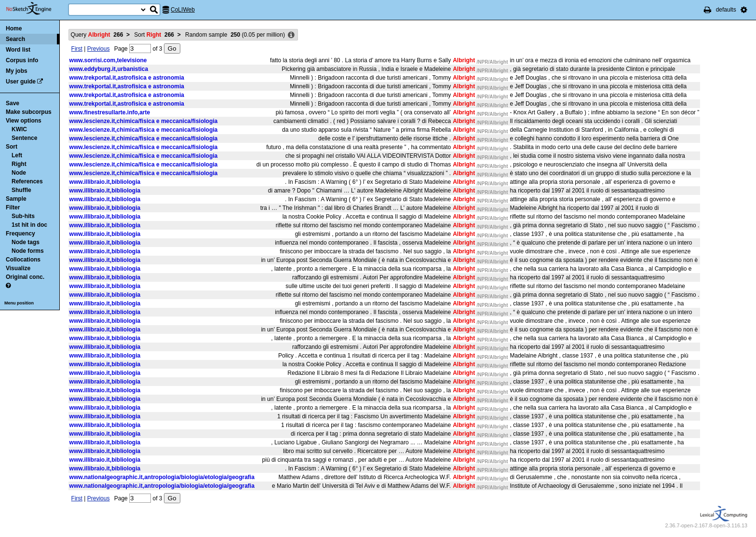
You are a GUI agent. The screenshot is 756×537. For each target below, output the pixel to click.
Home (14, 28)
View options (24, 121)
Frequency (20, 234)
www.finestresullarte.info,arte (110, 112)
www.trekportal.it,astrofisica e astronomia (127, 78)
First (77, 49)
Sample (16, 199)
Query (97, 35)
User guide (21, 82)
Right (19, 164)
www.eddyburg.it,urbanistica (109, 69)
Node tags (26, 242)
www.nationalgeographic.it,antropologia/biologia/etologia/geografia (162, 477)
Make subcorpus (29, 112)
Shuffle (21, 190)
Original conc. (25, 277)
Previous (99, 49)
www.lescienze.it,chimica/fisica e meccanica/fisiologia (144, 121)
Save (13, 103)
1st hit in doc (29, 225)
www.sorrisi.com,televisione (108, 60)
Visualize (18, 268)
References (27, 181)
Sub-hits (23, 216)
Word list (18, 50)
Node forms (28, 251)
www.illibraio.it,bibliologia (105, 182)
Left (17, 155)
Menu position (19, 303)
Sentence (24, 138)
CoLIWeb (183, 10)
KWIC (19, 129)
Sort (12, 147)
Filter (13, 207)
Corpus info (22, 60)
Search (15, 39)
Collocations (23, 260)
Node (19, 173)
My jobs (17, 71)
